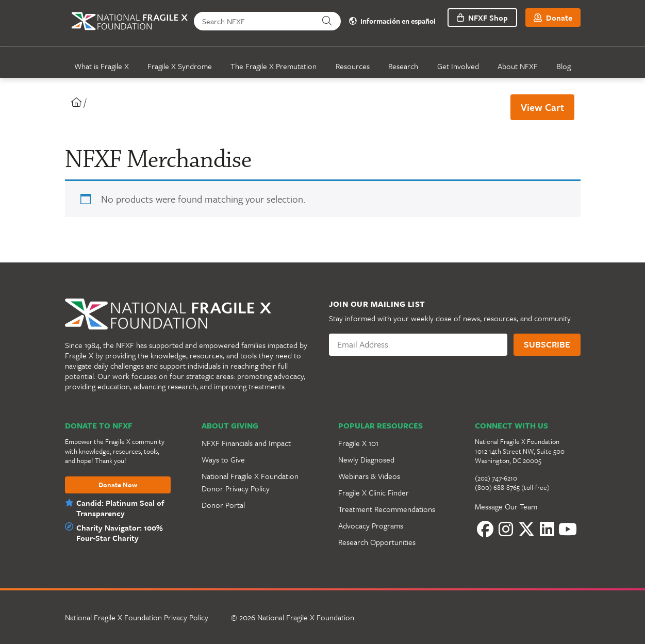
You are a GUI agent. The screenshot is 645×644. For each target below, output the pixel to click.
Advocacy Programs (371, 525)
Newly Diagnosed (366, 459)
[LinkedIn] (547, 529)
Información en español (390, 21)
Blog (564, 66)
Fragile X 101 (358, 443)
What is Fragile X (102, 66)
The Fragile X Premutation (274, 66)
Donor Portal (223, 505)
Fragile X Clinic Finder (374, 492)
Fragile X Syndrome (180, 66)
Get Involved (458, 66)
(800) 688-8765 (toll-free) (512, 487)
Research (403, 66)
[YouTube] (568, 529)
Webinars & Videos (369, 476)
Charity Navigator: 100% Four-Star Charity (118, 533)
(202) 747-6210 (496, 478)
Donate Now (118, 485)
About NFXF (518, 66)
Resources (353, 66)
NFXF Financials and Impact (246, 443)
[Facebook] (485, 529)
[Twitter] (526, 529)
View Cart (542, 107)
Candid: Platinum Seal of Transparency (120, 508)
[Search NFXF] (256, 21)
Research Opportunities (377, 542)
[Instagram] (506, 529)
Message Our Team (506, 506)
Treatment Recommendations (387, 509)
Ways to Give (223, 459)
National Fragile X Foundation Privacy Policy (137, 617)
